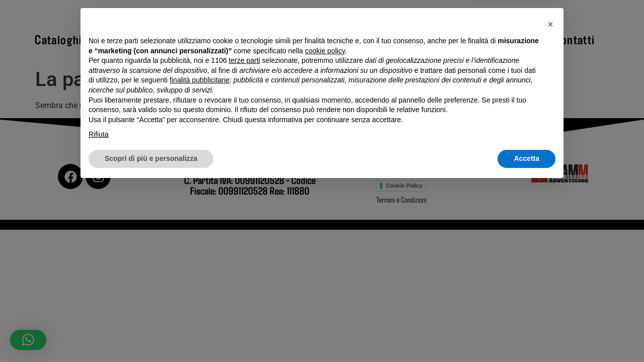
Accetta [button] (527, 334)
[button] (550, 200)
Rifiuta (99, 311)
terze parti (245, 237)
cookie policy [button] (325, 227)
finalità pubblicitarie (199, 256)
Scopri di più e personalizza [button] (151, 334)
